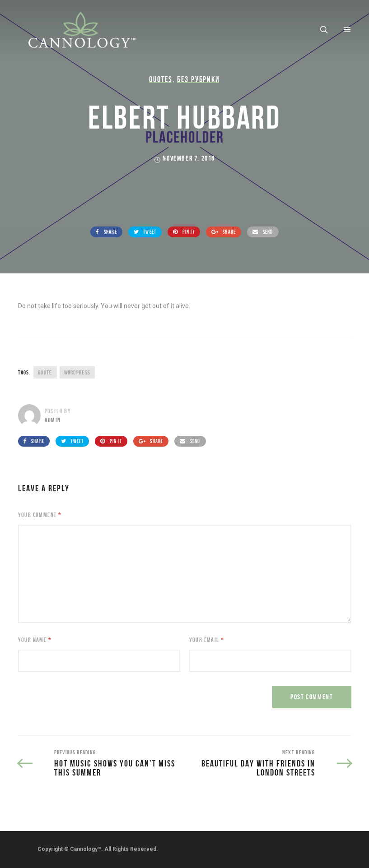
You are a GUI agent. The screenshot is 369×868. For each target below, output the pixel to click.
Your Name (35, 640)
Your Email (207, 640)
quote (45, 372)
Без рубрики (199, 79)
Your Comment (40, 515)
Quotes (161, 79)
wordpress (77, 372)
